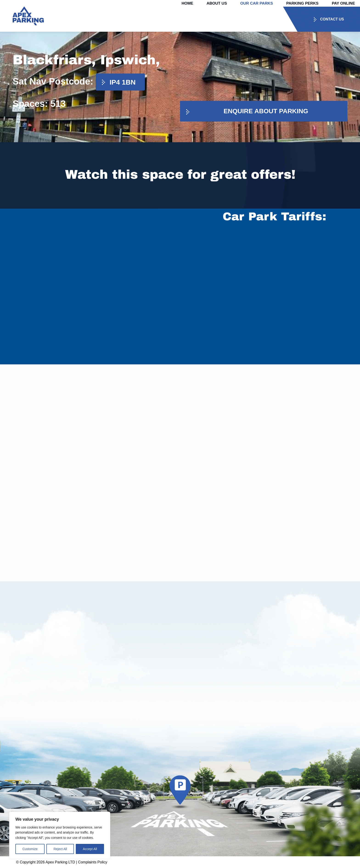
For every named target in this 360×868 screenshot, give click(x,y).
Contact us (332, 19)
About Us (217, 3)
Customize (30, 849)
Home (187, 3)
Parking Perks (302, 3)
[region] (60, 835)
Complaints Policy (93, 862)
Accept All (90, 849)
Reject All (60, 849)
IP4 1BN (122, 82)
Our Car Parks (256, 3)
